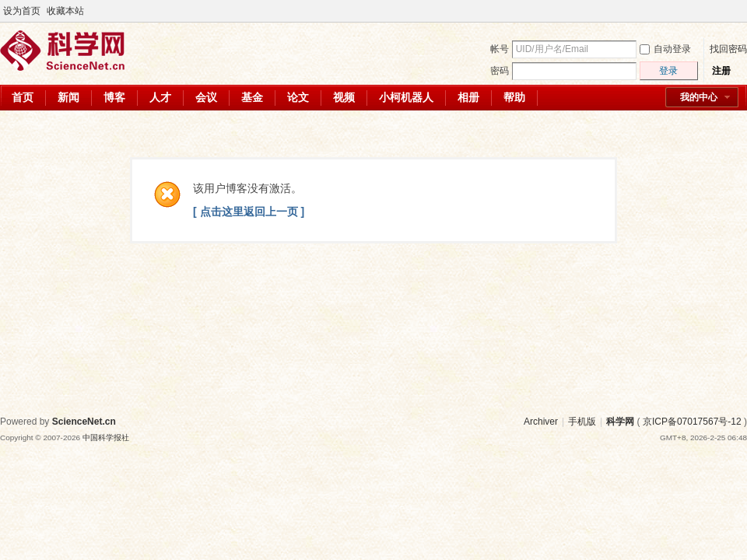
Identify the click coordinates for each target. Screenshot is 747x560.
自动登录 (665, 49)
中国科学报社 (106, 437)
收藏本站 (65, 11)
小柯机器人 (406, 97)
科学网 (620, 422)
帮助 (514, 97)
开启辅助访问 (725, 11)
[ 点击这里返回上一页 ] (249, 212)
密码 (500, 71)
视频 (344, 97)
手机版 (582, 422)
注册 (721, 71)
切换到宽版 (738, 11)
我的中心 (699, 97)
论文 (298, 97)
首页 (23, 97)
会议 (206, 97)
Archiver (541, 422)
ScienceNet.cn (84, 422)
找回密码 (728, 49)
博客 (114, 97)
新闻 (68, 97)
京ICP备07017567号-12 (692, 422)
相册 (468, 97)
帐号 (500, 49)
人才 (160, 97)
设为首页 (22, 11)
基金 (252, 97)
